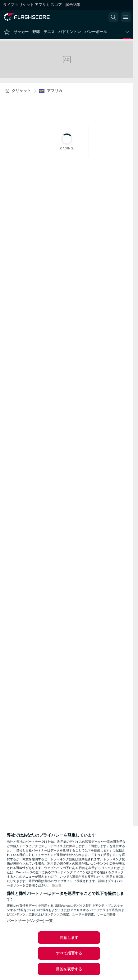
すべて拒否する (69, 953)
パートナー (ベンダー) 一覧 (30, 921)
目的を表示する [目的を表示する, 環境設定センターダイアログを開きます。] (69, 969)
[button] (113, 17)
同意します (69, 938)
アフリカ (55, 91)
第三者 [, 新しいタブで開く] (57, 885)
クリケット (21, 91)
